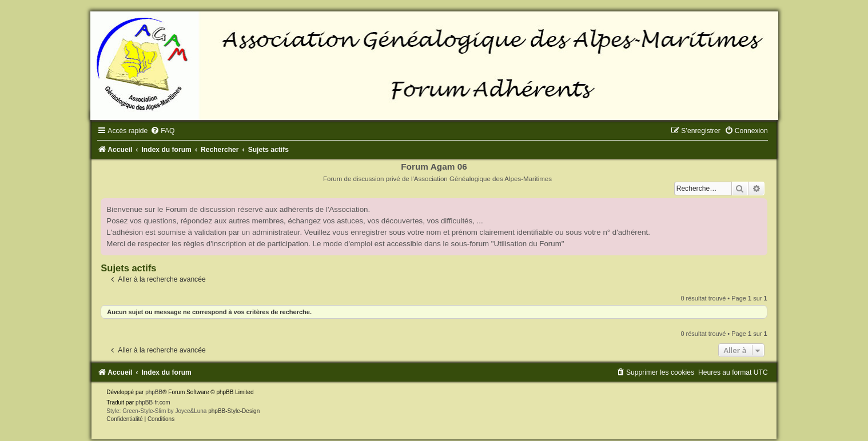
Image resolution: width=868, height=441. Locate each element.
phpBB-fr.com (153, 402)
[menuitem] (162, 131)
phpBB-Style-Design (234, 411)
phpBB (154, 392)
